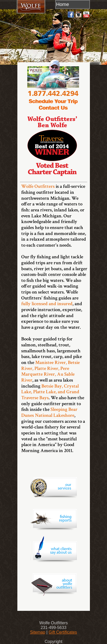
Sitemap (38, 632)
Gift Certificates (63, 632)
